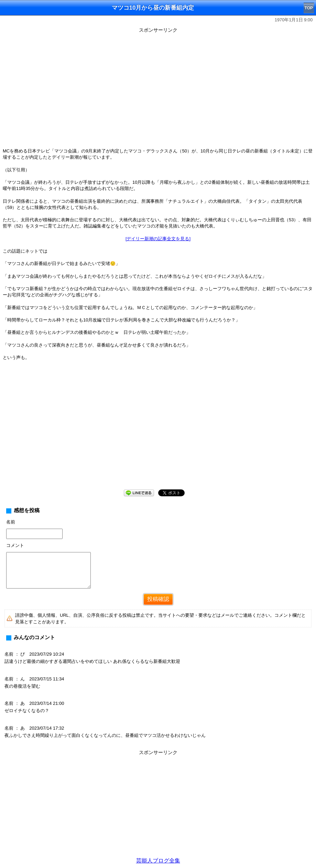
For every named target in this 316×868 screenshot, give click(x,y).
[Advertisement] (158, 431)
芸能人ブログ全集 (158, 861)
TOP (309, 8)
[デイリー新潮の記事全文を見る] (158, 239)
